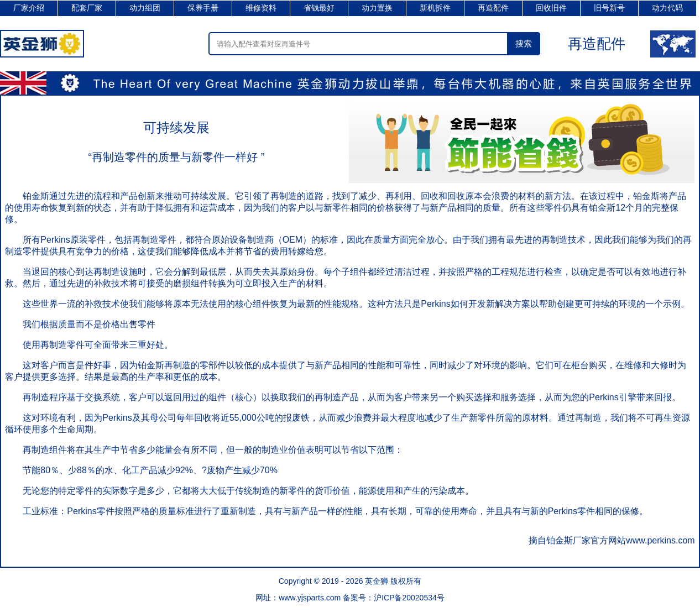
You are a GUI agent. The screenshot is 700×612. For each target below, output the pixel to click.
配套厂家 (87, 8)
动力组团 (145, 8)
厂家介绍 (29, 8)
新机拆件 (435, 8)
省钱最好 (319, 8)
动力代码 (667, 8)
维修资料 (261, 8)
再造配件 (493, 8)
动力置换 (377, 8)
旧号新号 (609, 8)
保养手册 (203, 8)
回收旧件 (551, 8)
